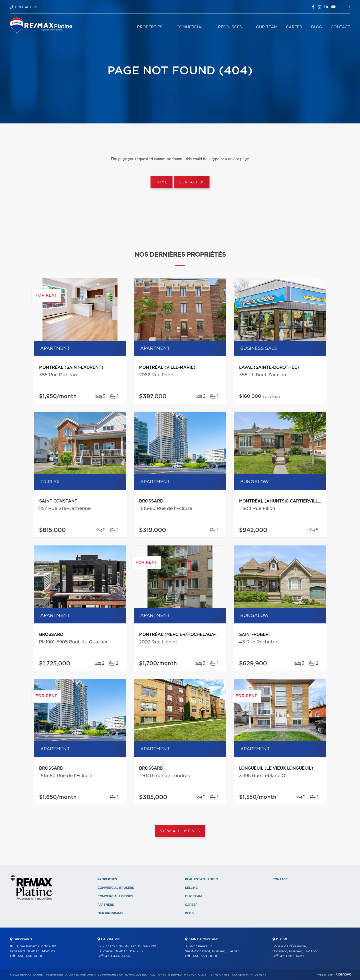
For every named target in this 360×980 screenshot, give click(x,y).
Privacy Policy (195, 975)
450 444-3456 (117, 956)
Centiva (343, 974)
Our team (267, 27)
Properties (150, 27)
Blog (316, 27)
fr (348, 7)
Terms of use (219, 975)
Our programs (110, 913)
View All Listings (180, 831)
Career (294, 27)
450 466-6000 (30, 956)
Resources (230, 27)
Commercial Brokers (116, 888)
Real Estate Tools (202, 879)
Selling (191, 888)
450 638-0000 (205, 956)
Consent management (249, 975)
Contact (340, 27)
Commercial (190, 27)
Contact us (192, 182)
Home (161, 182)
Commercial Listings (115, 896)
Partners (106, 905)
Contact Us (26, 7)
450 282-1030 (292, 956)
